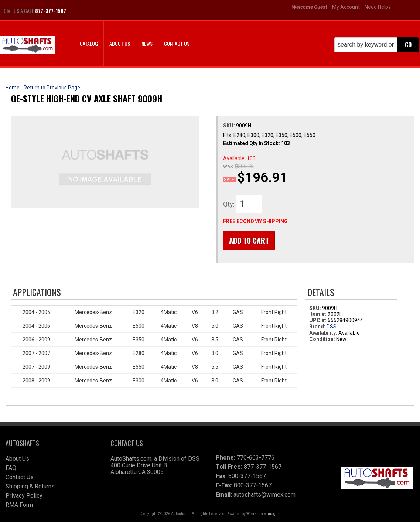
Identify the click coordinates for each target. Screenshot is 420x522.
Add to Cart (249, 240)
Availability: (323, 333)
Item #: (318, 314)
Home (13, 88)
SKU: (230, 126)
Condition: (322, 339)
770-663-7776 (256, 458)
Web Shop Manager (262, 514)
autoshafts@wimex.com (264, 494)
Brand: (317, 327)
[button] (377, 45)
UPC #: (318, 321)
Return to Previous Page (52, 88)
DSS (332, 327)
